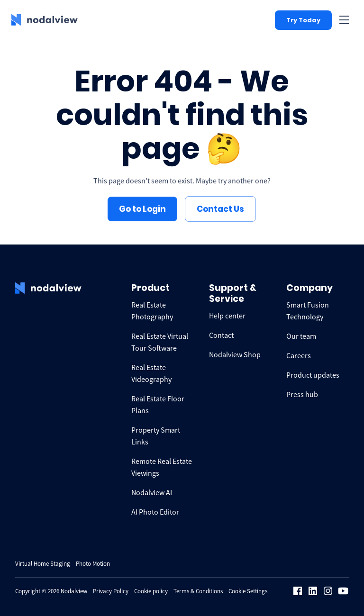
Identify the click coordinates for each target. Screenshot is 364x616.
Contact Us (220, 209)
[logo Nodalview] (45, 20)
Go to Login (142, 209)
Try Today (303, 20)
